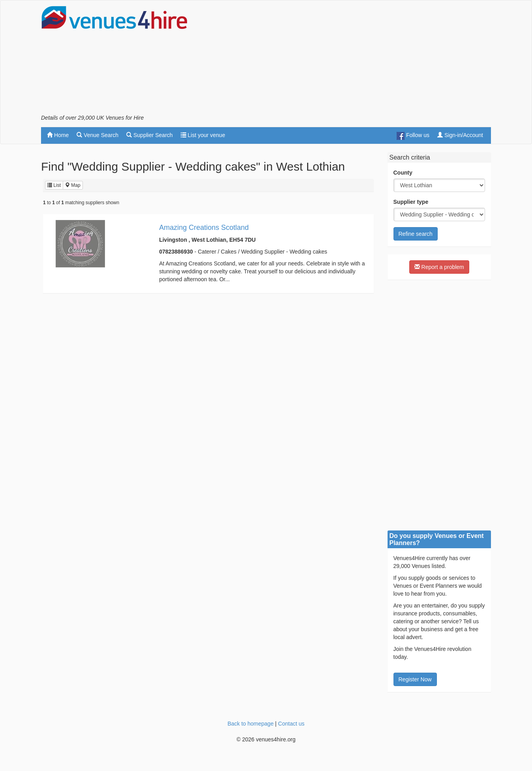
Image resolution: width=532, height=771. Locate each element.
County (403, 173)
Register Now (415, 679)
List (54, 185)
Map (73, 185)
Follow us (413, 136)
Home (58, 135)
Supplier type (411, 202)
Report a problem (439, 267)
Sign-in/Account (460, 135)
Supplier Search (150, 135)
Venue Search (97, 135)
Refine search (416, 234)
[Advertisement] (347, 60)
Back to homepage (250, 724)
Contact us (291, 724)
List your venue (203, 135)
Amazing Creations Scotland (204, 228)
